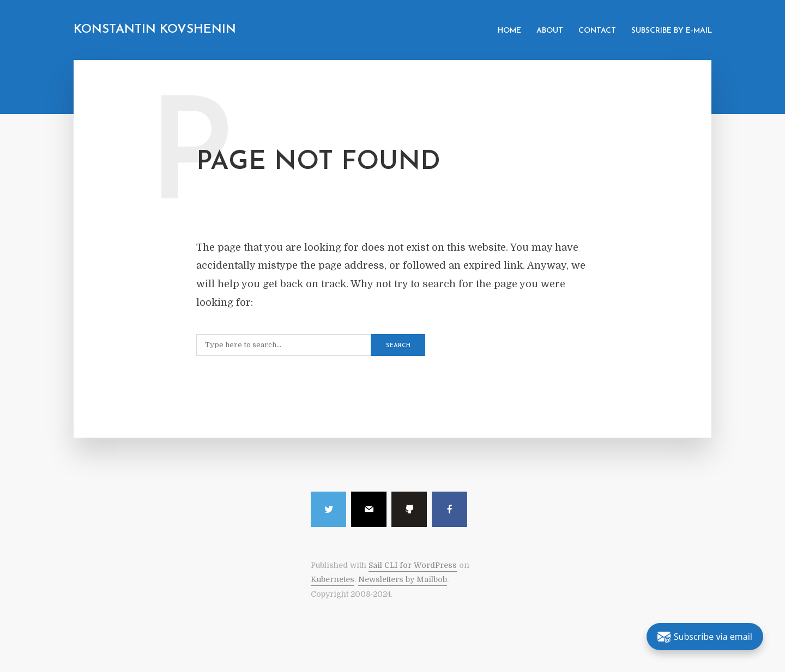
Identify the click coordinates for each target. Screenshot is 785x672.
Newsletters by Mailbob (403, 579)
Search (398, 346)
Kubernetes (333, 579)
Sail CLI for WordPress (413, 565)
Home (509, 31)
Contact (597, 31)
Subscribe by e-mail (672, 31)
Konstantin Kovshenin (155, 30)
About (550, 31)
